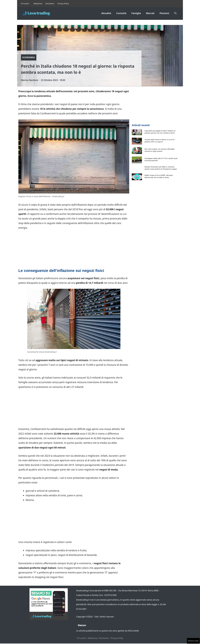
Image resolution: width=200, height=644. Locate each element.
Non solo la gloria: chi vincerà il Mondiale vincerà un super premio (160, 150)
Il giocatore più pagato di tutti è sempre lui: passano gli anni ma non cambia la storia (160, 132)
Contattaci (120, 617)
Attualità (106, 13)
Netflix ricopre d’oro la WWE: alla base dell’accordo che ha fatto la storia (159, 176)
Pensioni (164, 13)
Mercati (150, 13)
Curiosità (121, 13)
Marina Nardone (30, 80)
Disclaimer (50, 4)
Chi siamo (25, 4)
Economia (29, 57)
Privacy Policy (63, 4)
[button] (175, 13)
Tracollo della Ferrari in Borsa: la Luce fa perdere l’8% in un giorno (159, 141)
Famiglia (136, 13)
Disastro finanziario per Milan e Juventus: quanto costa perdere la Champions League (161, 168)
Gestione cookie (193, 641)
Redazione (38, 4)
